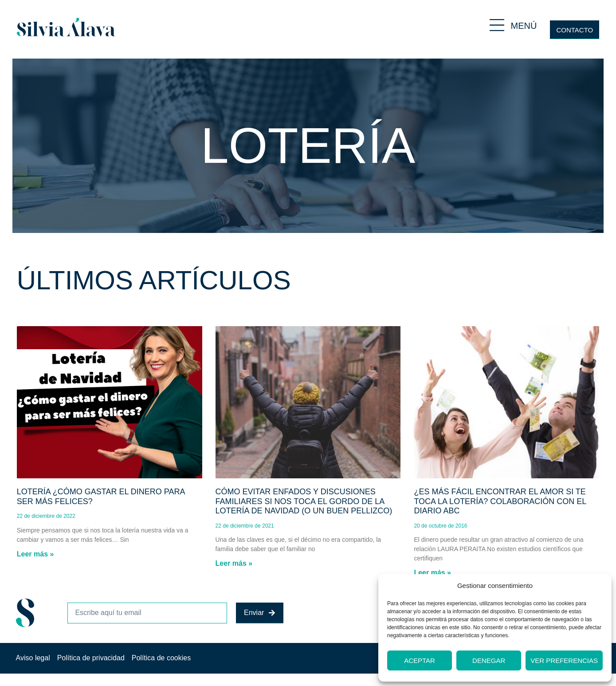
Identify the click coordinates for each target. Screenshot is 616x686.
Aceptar (420, 660)
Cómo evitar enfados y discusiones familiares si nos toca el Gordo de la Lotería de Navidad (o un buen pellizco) (304, 501)
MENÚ (524, 26)
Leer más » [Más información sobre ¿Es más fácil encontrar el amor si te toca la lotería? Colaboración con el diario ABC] (432, 573)
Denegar (489, 660)
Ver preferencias (564, 660)
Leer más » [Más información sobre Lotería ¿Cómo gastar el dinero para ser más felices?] (35, 554)
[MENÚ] (497, 25)
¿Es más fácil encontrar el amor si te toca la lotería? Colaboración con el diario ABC (500, 501)
